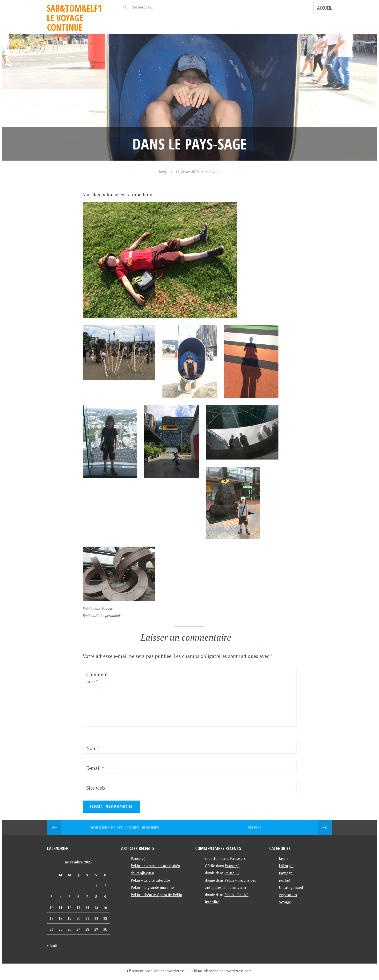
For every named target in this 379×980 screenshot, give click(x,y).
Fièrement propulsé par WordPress (156, 971)
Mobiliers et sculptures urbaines (124, 828)
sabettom (213, 171)
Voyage (107, 608)
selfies (255, 828)
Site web (96, 788)
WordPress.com (239, 971)
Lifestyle (286, 866)
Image (164, 171)
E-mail (95, 768)
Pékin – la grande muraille (152, 887)
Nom (93, 748)
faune (284, 858)
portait (285, 880)
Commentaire (97, 678)
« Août (52, 945)
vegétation (288, 895)
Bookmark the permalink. (102, 616)
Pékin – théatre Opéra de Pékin (156, 895)
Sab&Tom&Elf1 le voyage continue (74, 18)
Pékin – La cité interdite (150, 880)
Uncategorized (291, 887)
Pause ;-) (138, 858)
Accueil (325, 8)
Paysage (286, 873)
